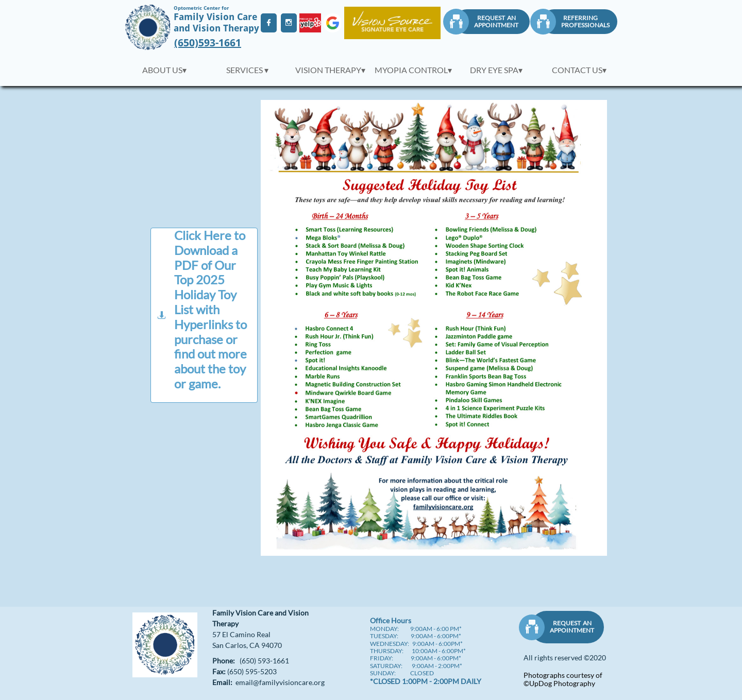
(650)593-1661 (208, 43)
